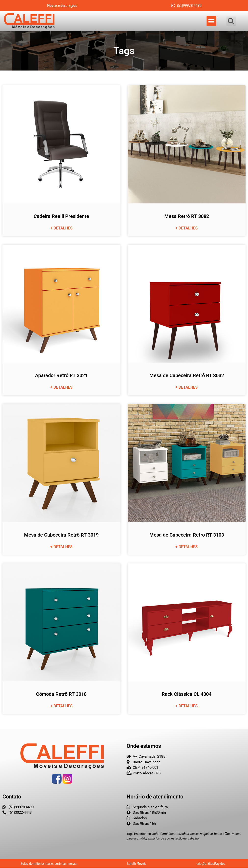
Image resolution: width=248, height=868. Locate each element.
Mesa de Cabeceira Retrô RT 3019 (61, 535)
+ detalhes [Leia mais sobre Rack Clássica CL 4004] (187, 706)
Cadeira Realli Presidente (61, 216)
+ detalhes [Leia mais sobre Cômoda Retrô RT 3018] (61, 706)
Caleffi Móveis (137, 864)
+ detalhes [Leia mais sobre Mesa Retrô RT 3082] (187, 228)
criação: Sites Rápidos (211, 864)
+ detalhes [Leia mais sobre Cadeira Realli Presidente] (61, 228)
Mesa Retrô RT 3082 (187, 216)
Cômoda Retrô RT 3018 (61, 694)
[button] (212, 21)
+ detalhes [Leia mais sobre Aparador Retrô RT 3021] (61, 388)
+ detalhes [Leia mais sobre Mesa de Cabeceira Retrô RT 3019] (61, 547)
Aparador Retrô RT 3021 (61, 376)
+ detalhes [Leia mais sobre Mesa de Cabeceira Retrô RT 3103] (187, 547)
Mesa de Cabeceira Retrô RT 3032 (187, 376)
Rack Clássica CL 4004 (187, 694)
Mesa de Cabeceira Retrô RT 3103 (187, 535)
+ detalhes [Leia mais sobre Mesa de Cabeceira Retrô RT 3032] (187, 388)
